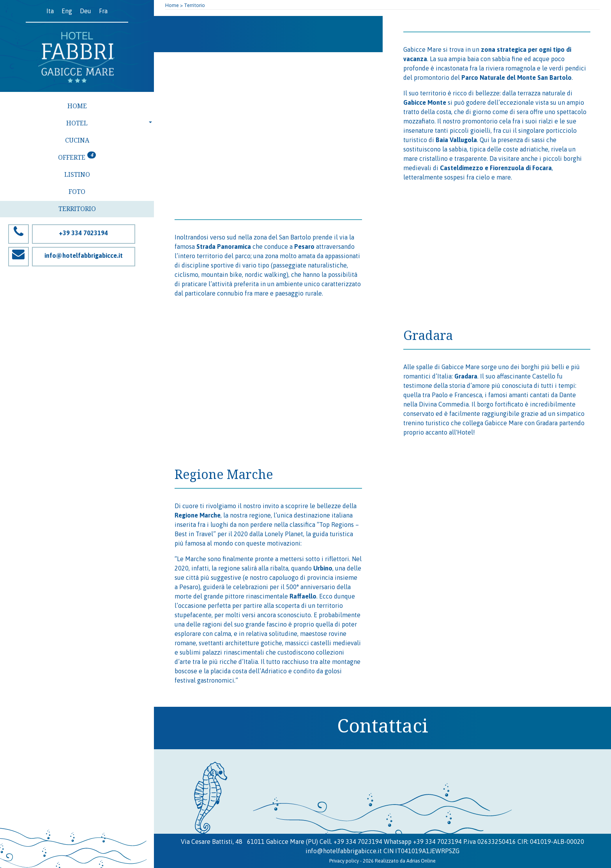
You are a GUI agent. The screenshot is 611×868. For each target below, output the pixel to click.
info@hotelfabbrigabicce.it (344, 851)
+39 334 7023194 (358, 842)
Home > (174, 5)
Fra (103, 11)
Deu (86, 11)
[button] (77, 123)
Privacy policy (344, 861)
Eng (67, 11)
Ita (50, 11)
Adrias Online (421, 861)
